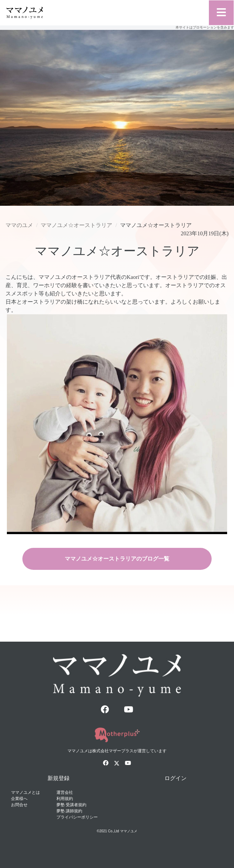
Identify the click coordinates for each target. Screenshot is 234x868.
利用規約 (65, 799)
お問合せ (19, 805)
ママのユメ (19, 225)
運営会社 (65, 792)
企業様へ (19, 799)
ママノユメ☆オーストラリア (76, 225)
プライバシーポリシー (77, 817)
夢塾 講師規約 (69, 811)
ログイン (175, 778)
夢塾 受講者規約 (71, 805)
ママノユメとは (25, 792)
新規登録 (58, 778)
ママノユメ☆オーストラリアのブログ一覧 (117, 559)
